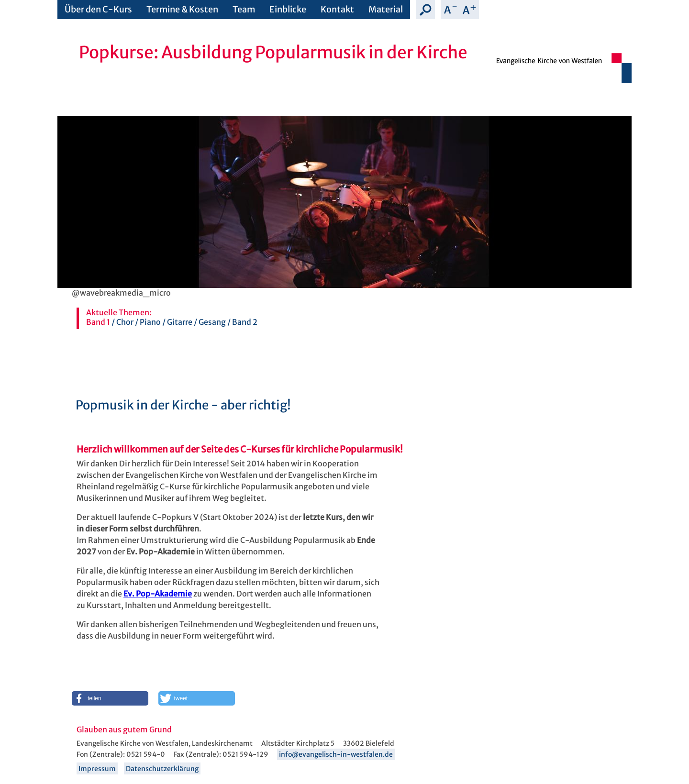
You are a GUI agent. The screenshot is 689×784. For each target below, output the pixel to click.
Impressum (97, 769)
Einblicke (288, 9)
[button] (110, 698)
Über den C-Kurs (98, 9)
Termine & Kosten (182, 9)
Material (386, 9)
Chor (125, 322)
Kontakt (337, 9)
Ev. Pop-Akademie (158, 594)
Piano (150, 322)
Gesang (212, 322)
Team (244, 9)
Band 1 (98, 322)
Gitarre (180, 322)
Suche (425, 10)
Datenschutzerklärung (162, 769)
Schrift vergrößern (469, 10)
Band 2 (245, 322)
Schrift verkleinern (450, 10)
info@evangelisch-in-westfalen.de (336, 754)
